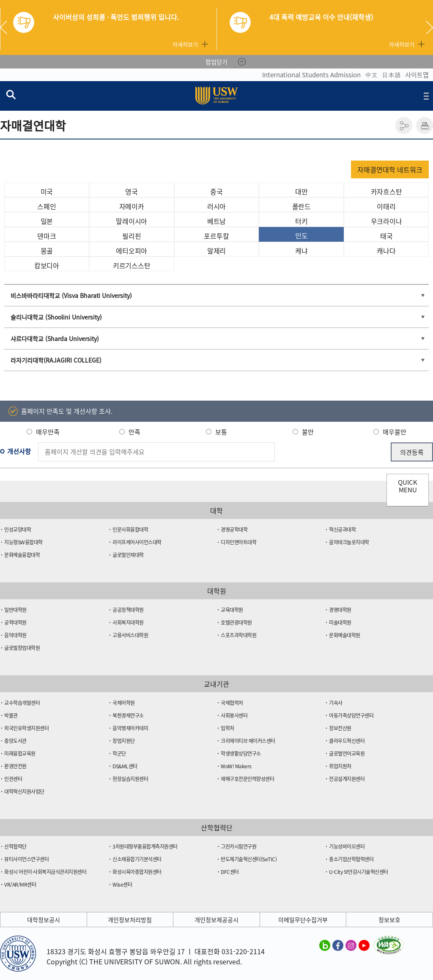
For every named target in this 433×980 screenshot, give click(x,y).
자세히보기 (185, 44)
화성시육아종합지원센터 (137, 872)
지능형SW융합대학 (23, 542)
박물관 (11, 715)
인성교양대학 (18, 530)
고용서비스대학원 (130, 635)
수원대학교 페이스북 (338, 945)
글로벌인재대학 (128, 555)
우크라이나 (386, 221)
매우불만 (395, 432)
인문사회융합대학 (130, 530)
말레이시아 (132, 221)
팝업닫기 (216, 62)
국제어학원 (124, 703)
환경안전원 (15, 766)
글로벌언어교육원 (347, 753)
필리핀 (132, 236)
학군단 (119, 753)
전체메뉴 (426, 96)
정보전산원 (340, 728)
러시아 (216, 206)
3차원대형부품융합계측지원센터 (145, 846)
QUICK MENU (408, 486)
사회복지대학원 (128, 622)
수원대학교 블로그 (325, 945)
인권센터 (13, 779)
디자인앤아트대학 (238, 542)
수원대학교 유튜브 (364, 945)
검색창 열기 (11, 94)
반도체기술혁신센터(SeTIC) (249, 859)
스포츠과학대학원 (238, 635)
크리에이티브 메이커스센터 (248, 741)
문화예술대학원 (345, 635)
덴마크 (47, 236)
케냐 (301, 251)
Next (429, 27)
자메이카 (132, 206)
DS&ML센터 (125, 766)
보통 (221, 432)
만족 (134, 432)
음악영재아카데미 (130, 728)
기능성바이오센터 (347, 846)
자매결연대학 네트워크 (390, 169)
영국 (132, 191)
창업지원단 (124, 741)
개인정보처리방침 (130, 920)
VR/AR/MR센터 (20, 884)
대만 (301, 191)
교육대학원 (232, 610)
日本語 (391, 75)
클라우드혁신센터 (347, 741)
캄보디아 (47, 265)
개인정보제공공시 (216, 920)
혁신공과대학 (342, 530)
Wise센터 (122, 884)
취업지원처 (340, 766)
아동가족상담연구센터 (351, 715)
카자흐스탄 (386, 191)
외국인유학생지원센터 (26, 728)
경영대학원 (340, 610)
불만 (308, 432)
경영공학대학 (234, 530)
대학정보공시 (44, 920)
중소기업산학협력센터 (351, 859)
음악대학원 (15, 635)
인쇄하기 (425, 126)
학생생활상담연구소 (241, 753)
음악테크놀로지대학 (349, 542)
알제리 (216, 251)
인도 (301, 235)
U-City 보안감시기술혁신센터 (359, 872)
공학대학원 (15, 622)
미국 (47, 191)
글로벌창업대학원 (22, 648)
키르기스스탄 (132, 265)
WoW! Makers (236, 766)
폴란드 (301, 206)
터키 (301, 221)
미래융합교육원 (20, 753)
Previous (7, 27)
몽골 (47, 251)
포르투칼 (216, 236)
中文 (371, 75)
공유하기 (404, 126)
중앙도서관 (15, 741)
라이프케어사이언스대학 (137, 542)
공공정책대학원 (128, 610)
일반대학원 (15, 610)
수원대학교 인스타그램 (351, 945)
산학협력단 (15, 846)
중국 (216, 191)
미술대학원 (340, 622)
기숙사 (336, 703)
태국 (386, 236)
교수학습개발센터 (22, 703)
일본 (47, 221)
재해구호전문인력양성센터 (247, 779)
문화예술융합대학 (22, 555)
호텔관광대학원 (236, 622)
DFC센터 (230, 872)
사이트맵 (417, 75)
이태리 (386, 206)
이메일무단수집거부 (303, 920)
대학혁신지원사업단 (24, 792)
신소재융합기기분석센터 (137, 859)
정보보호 (389, 920)
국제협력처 (232, 703)
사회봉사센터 (234, 715)
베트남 (216, 221)
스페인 (47, 206)
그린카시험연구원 (238, 846)
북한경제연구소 (128, 715)
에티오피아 (132, 251)
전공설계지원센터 (347, 779)
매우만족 (48, 432)
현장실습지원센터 (130, 779)
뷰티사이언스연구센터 (26, 859)
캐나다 (386, 251)
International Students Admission (311, 75)
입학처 (227, 728)
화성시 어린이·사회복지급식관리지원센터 (45, 872)
